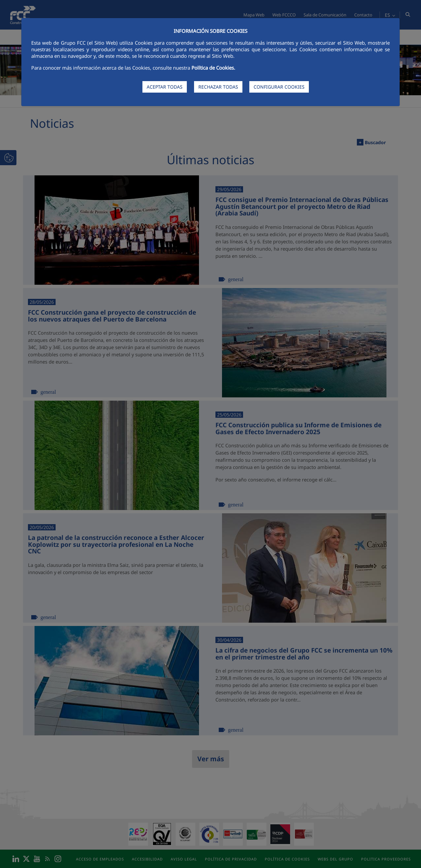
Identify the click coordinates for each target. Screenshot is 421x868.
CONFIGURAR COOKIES (279, 87)
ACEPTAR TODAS (165, 87)
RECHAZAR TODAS (218, 87)
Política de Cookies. (213, 68)
